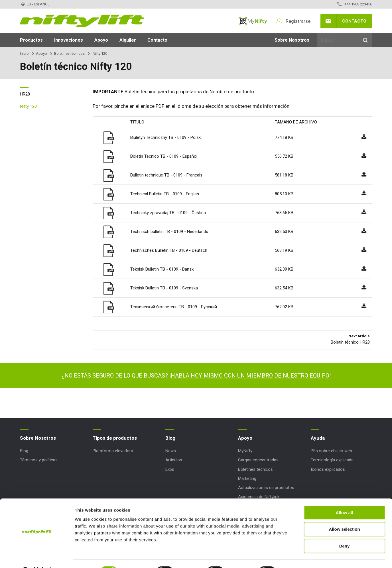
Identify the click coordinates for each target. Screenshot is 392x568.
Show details (299, 557)
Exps (170, 469)
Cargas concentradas (258, 460)
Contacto (354, 21)
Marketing (247, 478)
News (171, 451)
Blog (24, 451)
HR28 (25, 94)
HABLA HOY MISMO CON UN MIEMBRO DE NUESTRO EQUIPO (250, 376)
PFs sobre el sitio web (331, 451)
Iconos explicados (328, 469)
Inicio (24, 53)
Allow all (345, 498)
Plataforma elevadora (113, 451)
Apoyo (101, 40)
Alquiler (128, 40)
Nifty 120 (28, 106)
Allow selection (344, 515)
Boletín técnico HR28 (350, 342)
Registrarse (298, 21)
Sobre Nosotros (292, 40)
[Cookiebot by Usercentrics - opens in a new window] (37, 557)
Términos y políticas (39, 460)
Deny (345, 532)
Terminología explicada (332, 460)
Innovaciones (69, 40)
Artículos (174, 460)
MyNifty (253, 21)
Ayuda (318, 438)
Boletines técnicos (69, 53)
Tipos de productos (115, 438)
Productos (31, 40)
